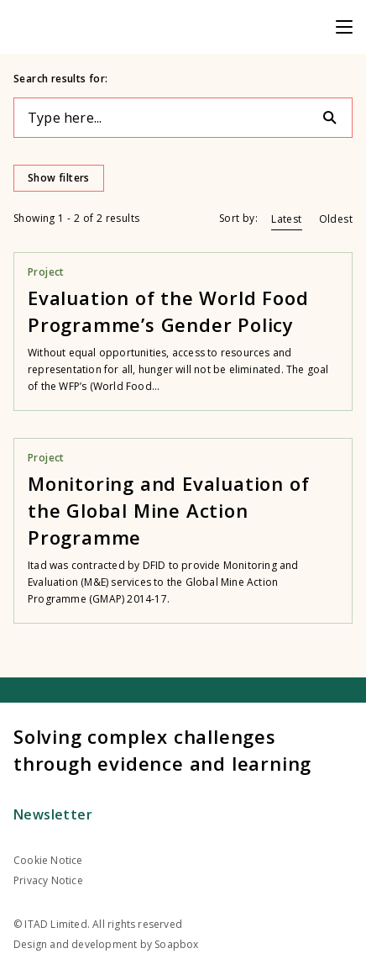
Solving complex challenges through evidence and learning (162, 750)
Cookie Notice (48, 860)
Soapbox (176, 944)
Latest (286, 219)
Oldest (336, 219)
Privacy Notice (48, 880)
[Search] (337, 118)
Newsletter (53, 814)
